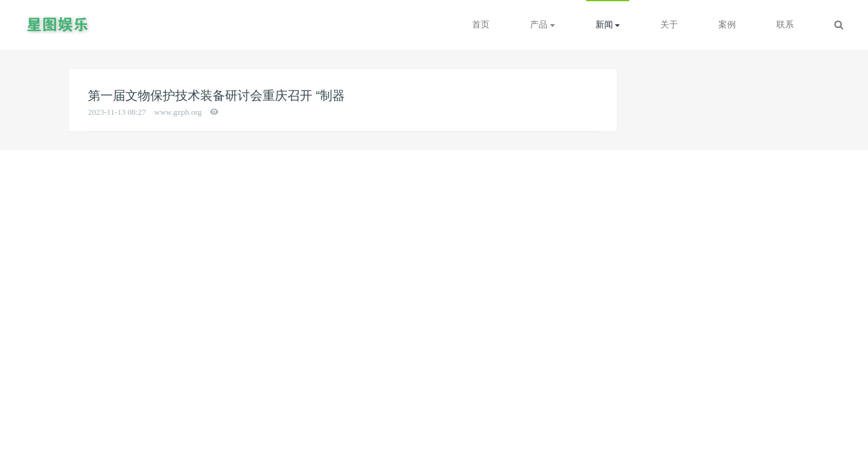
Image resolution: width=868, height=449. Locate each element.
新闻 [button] (608, 25)
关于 (669, 25)
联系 (785, 25)
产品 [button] (542, 25)
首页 (481, 25)
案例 (727, 25)
